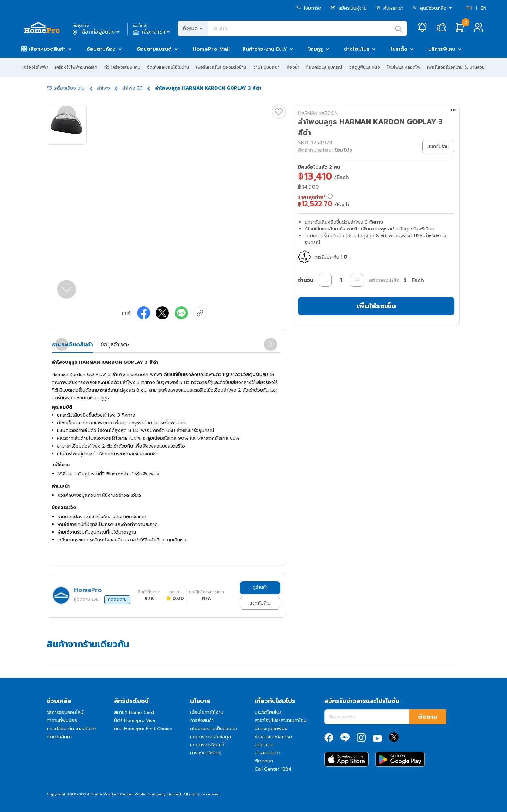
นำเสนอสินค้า (268, 753)
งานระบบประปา (266, 67)
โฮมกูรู (316, 49)
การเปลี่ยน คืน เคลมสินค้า (71, 729)
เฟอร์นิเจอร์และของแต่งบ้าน (221, 67)
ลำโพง (103, 88)
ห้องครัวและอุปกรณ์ (324, 67)
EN (484, 8)
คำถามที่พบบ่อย (62, 721)
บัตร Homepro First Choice (143, 729)
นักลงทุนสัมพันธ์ (271, 729)
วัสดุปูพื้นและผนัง (365, 67)
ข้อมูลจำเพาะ (115, 345)
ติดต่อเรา (264, 761)
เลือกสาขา (152, 32)
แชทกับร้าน (260, 603)
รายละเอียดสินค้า (73, 345)
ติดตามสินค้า (59, 737)
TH (469, 8)
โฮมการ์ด (309, 8)
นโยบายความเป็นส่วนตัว (214, 729)
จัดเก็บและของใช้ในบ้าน (168, 67)
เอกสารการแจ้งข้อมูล (210, 737)
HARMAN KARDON (318, 113)
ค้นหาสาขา (390, 8)
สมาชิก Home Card (134, 712)
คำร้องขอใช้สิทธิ (206, 753)
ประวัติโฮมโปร (268, 712)
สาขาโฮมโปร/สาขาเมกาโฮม (281, 721)
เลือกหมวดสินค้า (47, 49)
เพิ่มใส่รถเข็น (376, 306)
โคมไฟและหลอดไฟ (404, 67)
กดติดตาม (117, 599)
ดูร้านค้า (260, 587)
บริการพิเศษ (442, 49)
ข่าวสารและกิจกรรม (273, 737)
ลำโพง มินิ (132, 88)
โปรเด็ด (399, 49)
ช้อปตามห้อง (101, 49)
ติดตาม (428, 717)
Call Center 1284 (273, 769)
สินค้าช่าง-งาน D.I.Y (265, 49)
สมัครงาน (264, 745)
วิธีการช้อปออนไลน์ (65, 712)
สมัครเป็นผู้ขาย (349, 8)
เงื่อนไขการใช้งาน (207, 712)
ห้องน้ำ (293, 67)
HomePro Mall (211, 49)
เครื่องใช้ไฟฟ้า (35, 67)
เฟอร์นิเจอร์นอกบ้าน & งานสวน (456, 67)
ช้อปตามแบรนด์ (154, 49)
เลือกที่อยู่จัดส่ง (97, 32)
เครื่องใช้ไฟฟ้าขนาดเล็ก (76, 67)
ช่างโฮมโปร (357, 49)
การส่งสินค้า (202, 721)
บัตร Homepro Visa (135, 721)
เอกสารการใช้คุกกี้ (207, 745)
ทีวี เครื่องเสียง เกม (122, 67)
